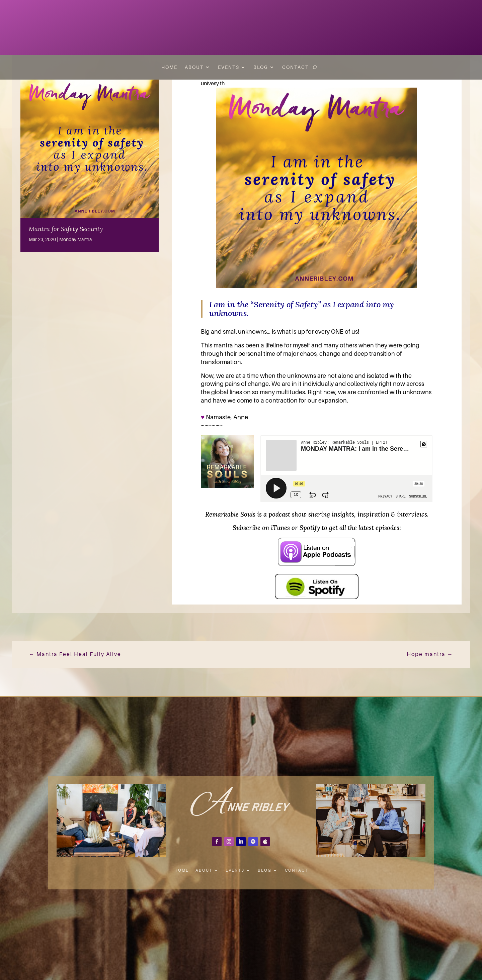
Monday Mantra (75, 239)
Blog (261, 67)
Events (229, 67)
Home (169, 67)
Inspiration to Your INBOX (438, 22)
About (194, 67)
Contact (296, 67)
